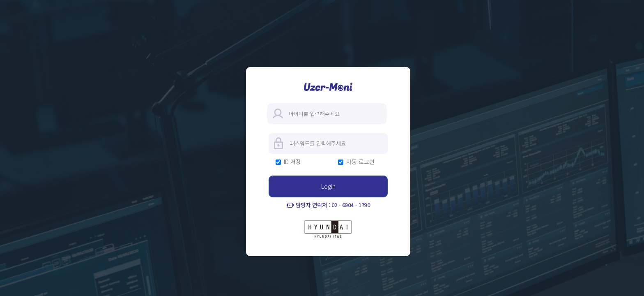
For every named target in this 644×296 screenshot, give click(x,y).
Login (328, 186)
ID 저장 (292, 162)
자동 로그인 (360, 162)
